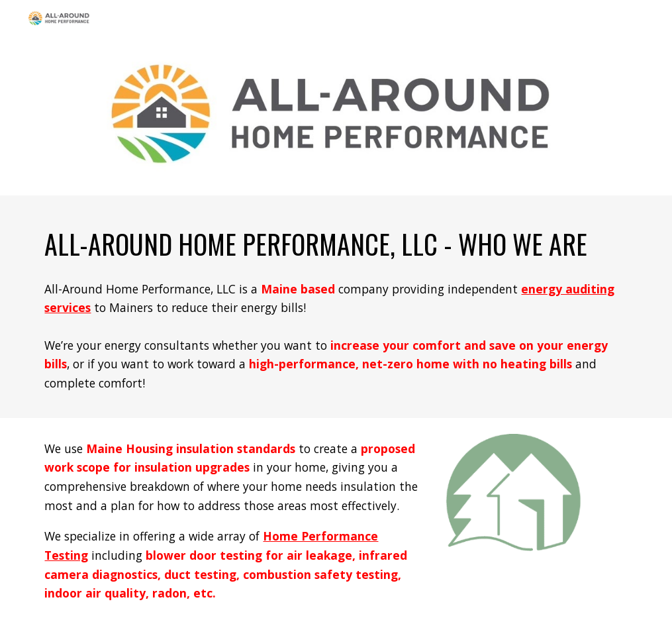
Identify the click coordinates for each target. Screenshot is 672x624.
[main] (336, 241)
